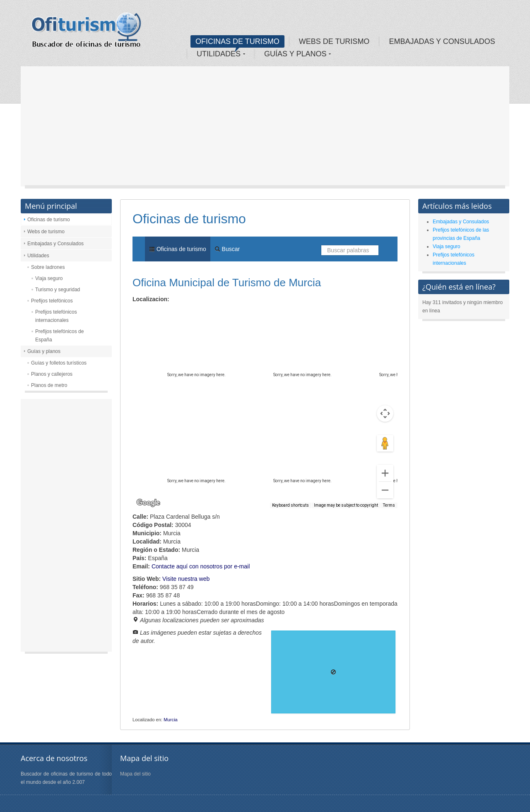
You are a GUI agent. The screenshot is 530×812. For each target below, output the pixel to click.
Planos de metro (49, 385)
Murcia (171, 720)
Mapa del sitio (135, 774)
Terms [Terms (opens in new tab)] (389, 505)
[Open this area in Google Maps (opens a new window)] (148, 503)
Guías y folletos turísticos (59, 363)
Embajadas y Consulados (55, 244)
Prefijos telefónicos (52, 301)
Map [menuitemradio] (151, 313)
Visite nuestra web (186, 579)
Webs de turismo (46, 232)
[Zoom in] (385, 473)
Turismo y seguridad (58, 290)
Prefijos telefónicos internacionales (56, 316)
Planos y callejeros (52, 374)
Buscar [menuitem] (227, 249)
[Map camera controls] (385, 413)
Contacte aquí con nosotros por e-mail (201, 566)
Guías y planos (44, 351)
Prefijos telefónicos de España (59, 336)
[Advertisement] (265, 128)
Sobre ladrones (48, 267)
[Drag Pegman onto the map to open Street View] (385, 443)
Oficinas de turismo (49, 220)
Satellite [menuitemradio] (186, 313)
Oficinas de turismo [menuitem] (178, 249)
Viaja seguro (49, 278)
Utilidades (38, 256)
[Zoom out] (385, 490)
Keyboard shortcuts (290, 505)
